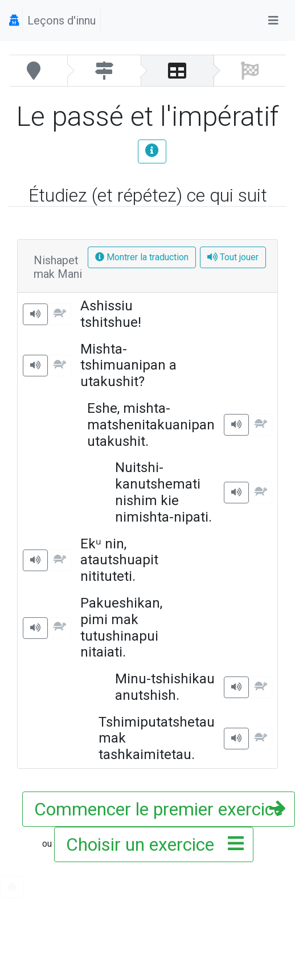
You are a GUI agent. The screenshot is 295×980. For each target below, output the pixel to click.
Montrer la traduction (142, 257)
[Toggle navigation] (273, 20)
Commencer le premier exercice (159, 809)
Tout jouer (233, 257)
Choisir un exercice (151, 844)
